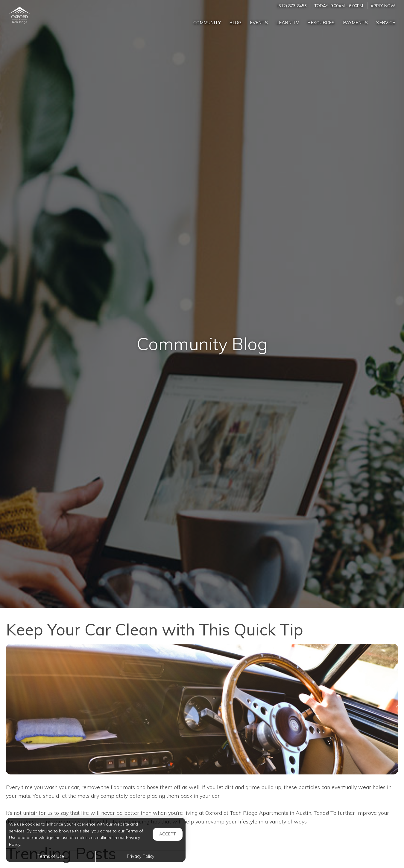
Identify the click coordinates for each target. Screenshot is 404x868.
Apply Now (383, 6)
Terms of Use (51, 856)
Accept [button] (168, 834)
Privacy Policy (141, 856)
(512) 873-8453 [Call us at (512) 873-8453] (292, 6)
